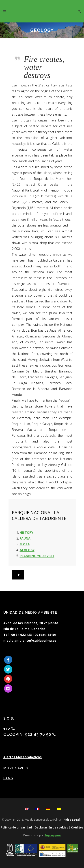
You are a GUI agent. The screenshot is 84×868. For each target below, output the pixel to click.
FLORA (25, 544)
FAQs (8, 778)
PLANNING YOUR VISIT (37, 556)
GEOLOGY (27, 550)
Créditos (77, 827)
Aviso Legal (72, 820)
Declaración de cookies (51, 827)
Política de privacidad (16, 827)
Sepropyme (53, 835)
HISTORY (26, 532)
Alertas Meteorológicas (23, 757)
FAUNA (25, 538)
